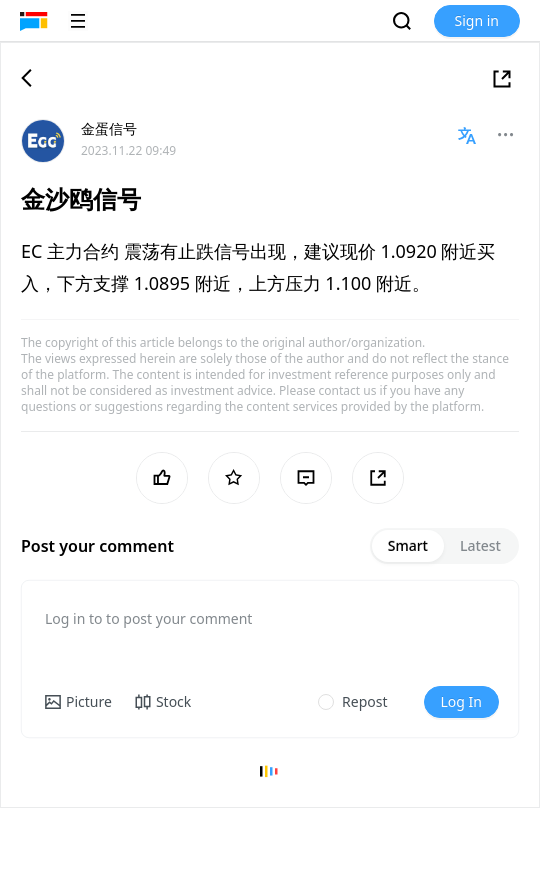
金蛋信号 (109, 128)
